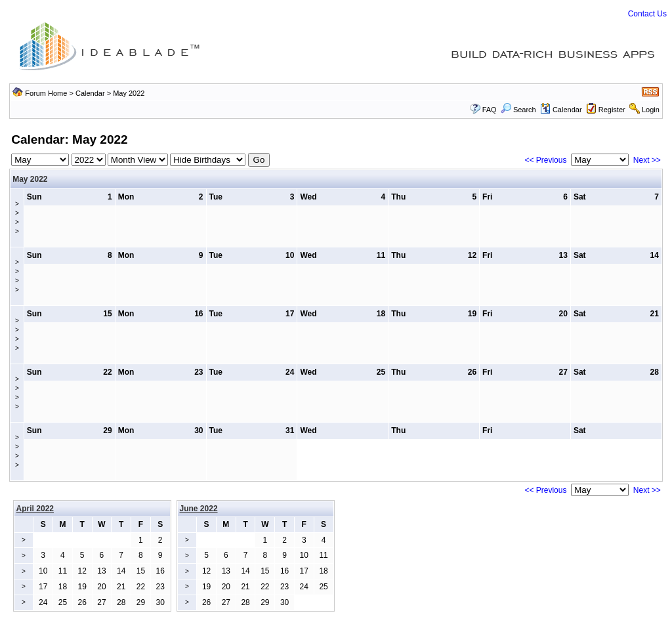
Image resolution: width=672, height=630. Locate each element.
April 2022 (35, 509)
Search (518, 110)
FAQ (490, 110)
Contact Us (647, 14)
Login (651, 110)
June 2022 (199, 509)
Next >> (647, 160)
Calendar (90, 93)
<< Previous (545, 160)
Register (612, 110)
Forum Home (46, 93)
